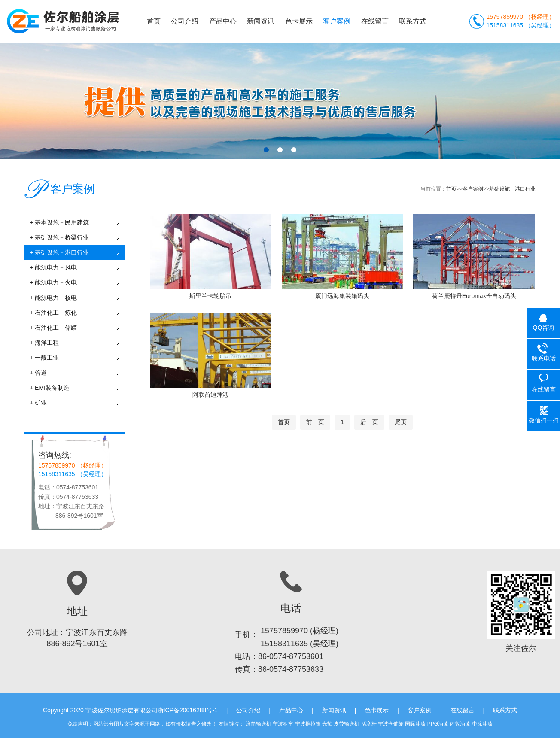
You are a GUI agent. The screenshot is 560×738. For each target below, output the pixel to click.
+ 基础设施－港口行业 (77, 253)
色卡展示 (299, 21)
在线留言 (375, 21)
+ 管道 (77, 373)
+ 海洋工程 (77, 343)
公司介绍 (185, 21)
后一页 (369, 422)
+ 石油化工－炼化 (77, 313)
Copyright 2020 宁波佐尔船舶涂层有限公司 (100, 710)
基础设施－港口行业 (512, 189)
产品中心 (223, 21)
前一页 (315, 422)
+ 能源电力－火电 (77, 283)
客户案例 (337, 21)
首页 (154, 21)
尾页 (401, 422)
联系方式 (413, 21)
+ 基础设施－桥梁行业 (77, 238)
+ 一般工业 (77, 358)
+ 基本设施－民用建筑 (77, 223)
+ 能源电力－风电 (77, 268)
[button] (266, 150)
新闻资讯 (261, 21)
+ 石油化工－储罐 (77, 328)
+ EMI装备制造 (77, 388)
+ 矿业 (77, 403)
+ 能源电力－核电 (77, 298)
